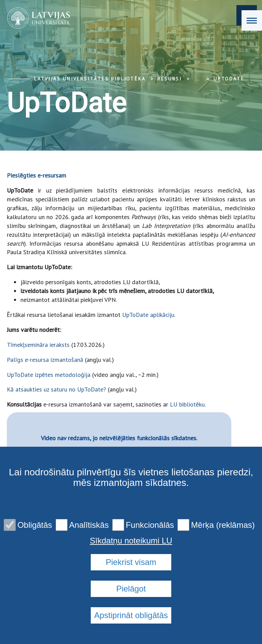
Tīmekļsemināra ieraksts (38, 345)
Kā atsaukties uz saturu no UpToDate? (56, 389)
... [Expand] (198, 79)
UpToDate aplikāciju (148, 315)
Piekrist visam (131, 562)
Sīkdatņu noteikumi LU (131, 541)
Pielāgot (131, 589)
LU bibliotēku (186, 404)
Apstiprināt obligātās (131, 615)
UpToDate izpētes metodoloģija (49, 375)
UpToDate (229, 79)
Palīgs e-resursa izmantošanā (45, 360)
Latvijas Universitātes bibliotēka (90, 79)
